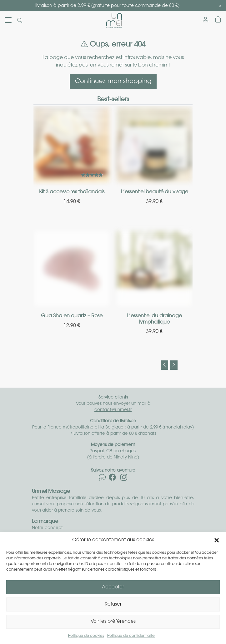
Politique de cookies (86, 636)
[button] (217, 540)
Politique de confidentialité (131, 636)
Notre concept (47, 528)
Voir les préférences (113, 622)
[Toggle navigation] (8, 21)
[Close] (220, 6)
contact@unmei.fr (113, 410)
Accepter (113, 587)
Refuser (113, 604)
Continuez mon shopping (113, 82)
